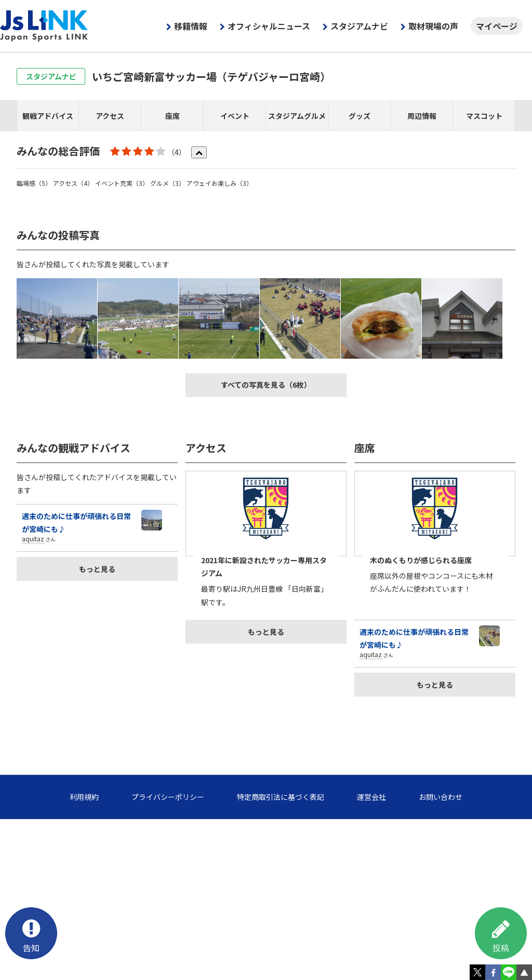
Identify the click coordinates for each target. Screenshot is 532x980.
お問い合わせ (441, 797)
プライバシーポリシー (168, 797)
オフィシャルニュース (269, 26)
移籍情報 (191, 26)
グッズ (360, 116)
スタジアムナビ (359, 26)
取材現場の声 (433, 26)
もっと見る (97, 569)
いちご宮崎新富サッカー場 (211, 77)
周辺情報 (422, 116)
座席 (172, 116)
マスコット (484, 116)
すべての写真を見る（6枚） (266, 385)
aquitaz (33, 539)
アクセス (110, 116)
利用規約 (84, 797)
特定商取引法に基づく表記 (281, 797)
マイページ (497, 26)
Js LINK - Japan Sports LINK (44, 26)
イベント (235, 116)
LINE (509, 972)
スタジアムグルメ (297, 116)
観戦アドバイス (48, 116)
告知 (31, 934)
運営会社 (371, 797)
